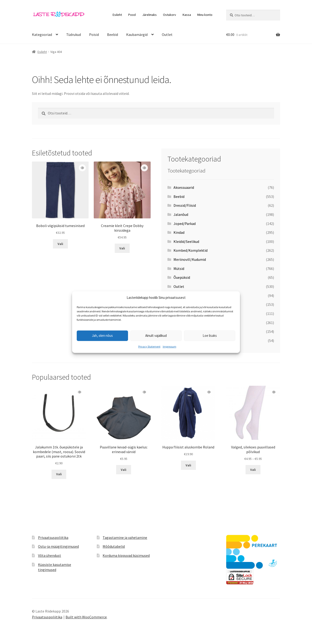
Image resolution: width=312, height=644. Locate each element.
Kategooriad (42, 34)
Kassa (187, 15)
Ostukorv (170, 15)
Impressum (170, 346)
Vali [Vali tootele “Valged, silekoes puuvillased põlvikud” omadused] (253, 470)
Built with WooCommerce (86, 617)
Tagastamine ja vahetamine (125, 537)
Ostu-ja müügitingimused (58, 546)
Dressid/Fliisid (185, 205)
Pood (132, 15)
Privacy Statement (149, 346)
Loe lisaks (210, 336)
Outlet (167, 34)
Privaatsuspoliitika (53, 537)
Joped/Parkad (185, 224)
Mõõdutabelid (114, 546)
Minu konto (205, 15)
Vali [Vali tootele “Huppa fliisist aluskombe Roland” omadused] (188, 465)
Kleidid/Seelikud (186, 241)
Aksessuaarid (184, 187)
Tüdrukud (74, 34)
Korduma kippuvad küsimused (126, 555)
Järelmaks (149, 15)
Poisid (94, 34)
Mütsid (179, 269)
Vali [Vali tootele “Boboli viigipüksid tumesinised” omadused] (60, 244)
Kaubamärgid (137, 34)
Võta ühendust (50, 555)
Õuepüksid (182, 277)
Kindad (179, 232)
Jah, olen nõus (102, 336)
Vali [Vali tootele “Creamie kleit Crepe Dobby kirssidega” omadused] (122, 248)
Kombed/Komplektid (191, 250)
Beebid (113, 34)
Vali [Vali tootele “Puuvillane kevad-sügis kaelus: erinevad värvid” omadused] (124, 470)
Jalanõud (181, 214)
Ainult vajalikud (156, 336)
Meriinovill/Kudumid (190, 259)
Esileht (117, 15)
